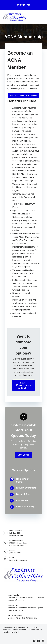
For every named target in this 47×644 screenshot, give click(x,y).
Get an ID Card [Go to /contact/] (23, 494)
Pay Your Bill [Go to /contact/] (22, 500)
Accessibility (31, 630)
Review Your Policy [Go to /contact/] (25, 507)
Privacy (22, 630)
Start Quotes (23, 5)
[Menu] (43, 17)
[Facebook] (34, 641)
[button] (24, 385)
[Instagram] (39, 641)
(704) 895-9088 (15, 553)
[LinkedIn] (43, 641)
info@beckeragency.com (18, 560)
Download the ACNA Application (23, 96)
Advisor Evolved (12, 632)
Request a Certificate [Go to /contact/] (26, 488)
